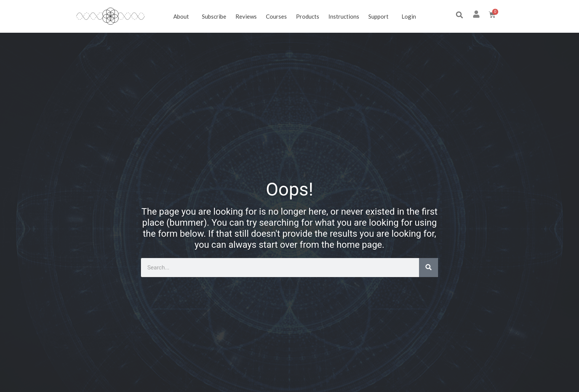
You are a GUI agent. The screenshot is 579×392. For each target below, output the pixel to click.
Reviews (246, 16)
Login (409, 16)
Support (380, 16)
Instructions (344, 16)
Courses (276, 16)
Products (308, 16)
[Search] (429, 268)
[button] (459, 15)
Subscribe (214, 16)
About (183, 16)
